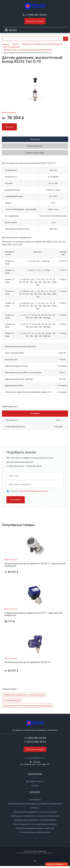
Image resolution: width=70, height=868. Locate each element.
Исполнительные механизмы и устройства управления (35, 804)
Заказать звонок (35, 749)
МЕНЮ (13, 30)
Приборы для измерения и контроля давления (24, 695)
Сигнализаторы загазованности (35, 832)
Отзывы (35, 785)
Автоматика (35, 800)
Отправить (16, 500)
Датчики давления (12, 700)
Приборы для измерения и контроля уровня (35, 820)
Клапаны (35, 808)
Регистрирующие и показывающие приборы (35, 824)
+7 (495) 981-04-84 (36, 15)
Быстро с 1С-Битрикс (55, 864)
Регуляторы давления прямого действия (35, 828)
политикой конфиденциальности (34, 491)
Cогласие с (29, 491)
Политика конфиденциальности (29, 853)
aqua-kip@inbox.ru (36, 758)
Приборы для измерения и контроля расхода (35, 812)
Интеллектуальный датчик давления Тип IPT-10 (27, 662)
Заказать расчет (35, 21)
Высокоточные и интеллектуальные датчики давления (28, 706)
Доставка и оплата (35, 781)
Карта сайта (48, 853)
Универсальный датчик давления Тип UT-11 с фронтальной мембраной (33, 614)
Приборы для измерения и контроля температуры (35, 816)
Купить (9, 127)
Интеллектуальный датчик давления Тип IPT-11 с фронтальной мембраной (35, 565)
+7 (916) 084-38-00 (35, 742)
